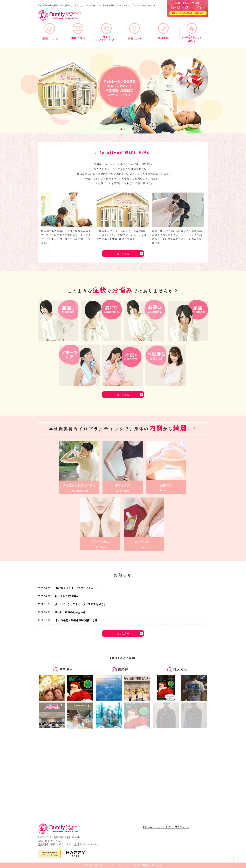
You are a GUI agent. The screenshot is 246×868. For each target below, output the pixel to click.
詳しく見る (123, 254)
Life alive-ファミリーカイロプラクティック (166, 827)
